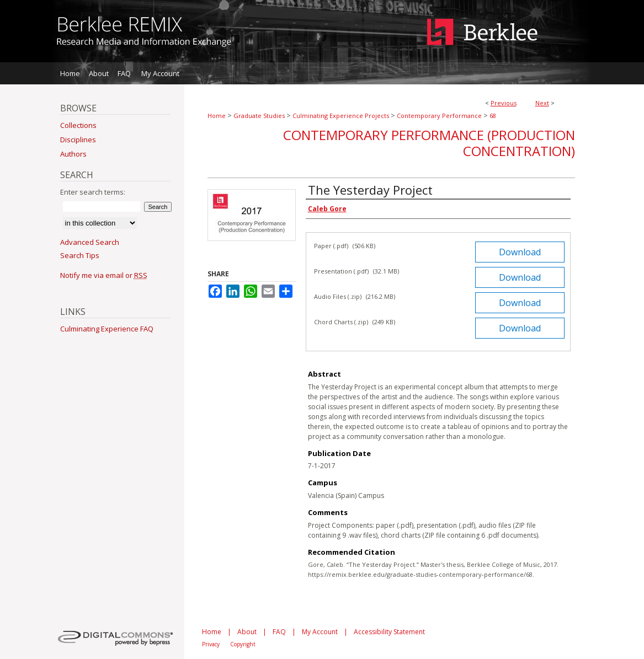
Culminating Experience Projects (341, 116)
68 (493, 116)
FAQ (279, 632)
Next (542, 103)
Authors (73, 154)
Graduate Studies (259, 116)
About (247, 632)
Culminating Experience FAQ (107, 329)
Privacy (211, 644)
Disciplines (78, 140)
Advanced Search (90, 242)
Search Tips (80, 255)
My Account (320, 632)
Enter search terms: (93, 192)
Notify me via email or (104, 275)
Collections (78, 125)
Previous (504, 103)
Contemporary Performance (439, 116)
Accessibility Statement (389, 632)
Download (520, 252)
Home (217, 116)
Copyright (243, 644)
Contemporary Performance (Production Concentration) (429, 143)
